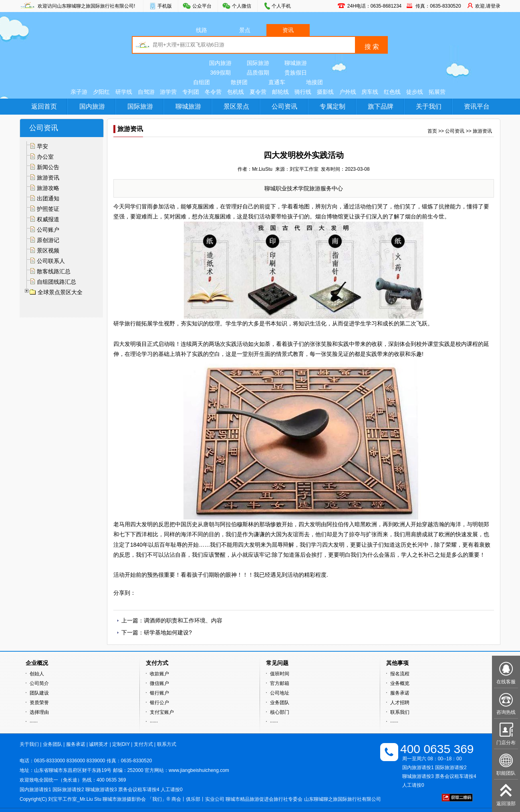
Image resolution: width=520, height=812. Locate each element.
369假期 (220, 73)
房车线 (370, 92)
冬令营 (213, 92)
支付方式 (143, 744)
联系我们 (400, 712)
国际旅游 (258, 63)
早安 (42, 146)
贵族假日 (296, 73)
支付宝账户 (162, 712)
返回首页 (44, 106)
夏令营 (258, 92)
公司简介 (39, 683)
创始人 (37, 674)
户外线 (348, 92)
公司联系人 (51, 261)
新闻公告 (48, 167)
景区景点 (236, 106)
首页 (432, 131)
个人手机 (281, 6)
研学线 (124, 92)
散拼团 (239, 82)
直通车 (277, 82)
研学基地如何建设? (168, 632)
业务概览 (400, 683)
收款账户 (159, 674)
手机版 (165, 6)
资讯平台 (477, 106)
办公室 (45, 157)
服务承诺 (400, 693)
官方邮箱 (280, 683)
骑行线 (303, 92)
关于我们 (429, 106)
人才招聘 (400, 703)
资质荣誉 (39, 703)
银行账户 (159, 693)
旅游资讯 (48, 178)
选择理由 (39, 712)
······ (34, 722)
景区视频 (48, 250)
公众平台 (202, 6)
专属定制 (333, 106)
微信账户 (159, 683)
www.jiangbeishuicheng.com (199, 770)
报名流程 (400, 674)
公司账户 (48, 230)
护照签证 (48, 209)
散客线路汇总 (54, 271)
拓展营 (437, 92)
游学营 (168, 92)
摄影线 (325, 92)
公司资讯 (284, 106)
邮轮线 (280, 92)
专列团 (191, 92)
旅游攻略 (48, 188)
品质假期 (258, 73)
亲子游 (79, 92)
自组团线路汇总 (56, 282)
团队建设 (39, 693)
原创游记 (48, 240)
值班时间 (280, 674)
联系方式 (167, 744)
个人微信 (242, 6)
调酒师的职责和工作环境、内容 (183, 620)
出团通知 (48, 198)
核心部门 (280, 712)
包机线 (236, 92)
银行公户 (159, 703)
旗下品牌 (381, 106)
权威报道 (48, 219)
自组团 (202, 82)
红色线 (392, 92)
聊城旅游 (296, 63)
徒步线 (415, 92)
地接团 (314, 82)
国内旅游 (220, 63)
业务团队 (280, 703)
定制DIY (121, 744)
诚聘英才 (99, 744)
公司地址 (280, 693)
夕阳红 (101, 92)
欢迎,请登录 (488, 6)
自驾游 (146, 92)
